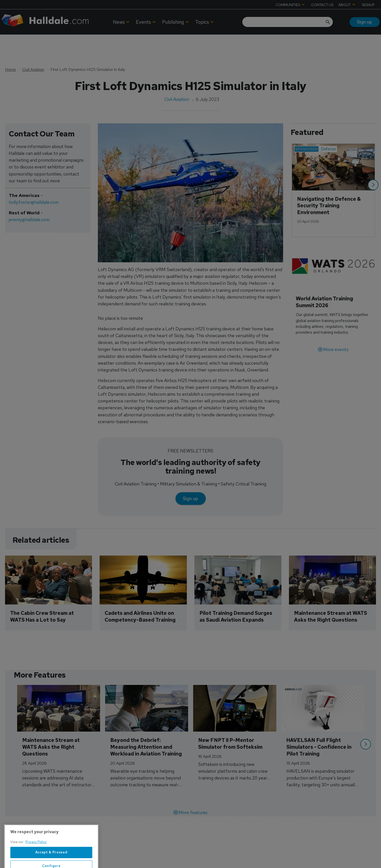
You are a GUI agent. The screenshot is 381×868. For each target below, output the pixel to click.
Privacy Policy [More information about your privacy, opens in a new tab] (36, 856)
